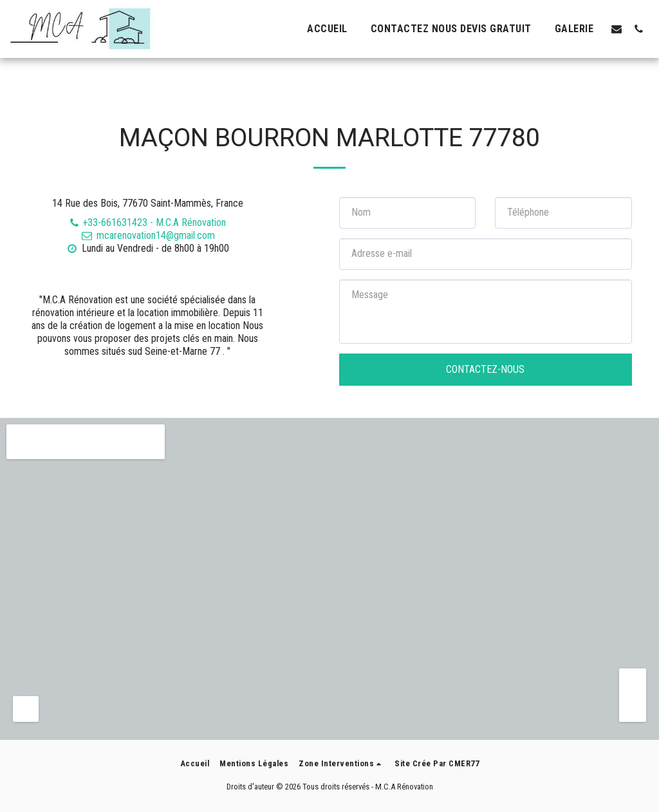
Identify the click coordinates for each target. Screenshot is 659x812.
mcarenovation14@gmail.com (147, 235)
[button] (617, 29)
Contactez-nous (485, 369)
